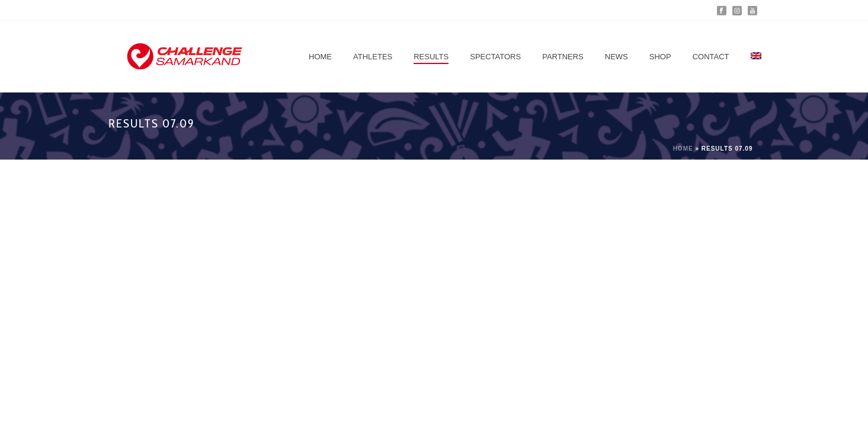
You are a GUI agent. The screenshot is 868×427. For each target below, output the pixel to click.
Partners (563, 57)
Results (431, 57)
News (616, 57)
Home (320, 57)
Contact (711, 57)
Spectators (495, 57)
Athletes (373, 57)
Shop (660, 57)
